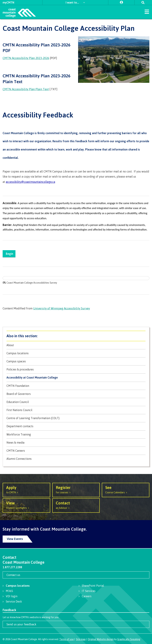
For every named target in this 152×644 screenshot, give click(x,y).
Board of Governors (19, 394)
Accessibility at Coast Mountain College (32, 378)
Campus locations (18, 353)
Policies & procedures (20, 369)
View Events (15, 539)
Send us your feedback (21, 624)
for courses (76, 489)
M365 (9, 591)
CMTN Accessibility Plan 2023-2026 (26, 58)
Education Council (18, 402)
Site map (81, 639)
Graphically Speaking (129, 639)
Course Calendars (126, 489)
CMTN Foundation (18, 386)
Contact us (13, 575)
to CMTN (26, 489)
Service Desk (14, 601)
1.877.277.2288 (12, 567)
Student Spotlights (26, 505)
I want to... (73, 2)
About (10, 345)
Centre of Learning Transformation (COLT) (33, 418)
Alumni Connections (19, 459)
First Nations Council (19, 410)
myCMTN (8, 2)
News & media (15, 443)
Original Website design (101, 639)
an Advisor (76, 505)
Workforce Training (19, 435)
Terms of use (67, 639)
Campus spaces (16, 361)
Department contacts (20, 426)
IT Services (89, 591)
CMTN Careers (16, 451)
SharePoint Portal (93, 586)
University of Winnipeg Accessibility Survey (62, 308)
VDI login (12, 596)
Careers (87, 596)
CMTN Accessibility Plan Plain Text (26, 89)
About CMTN (76, 336)
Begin (10, 254)
